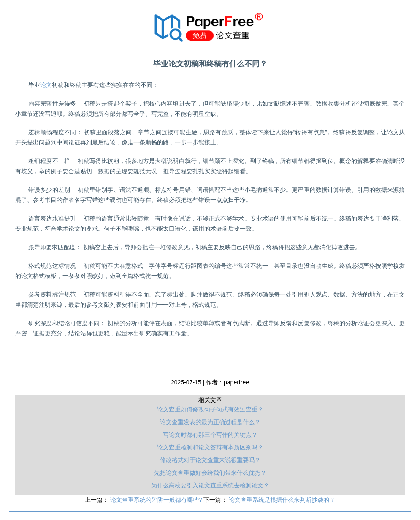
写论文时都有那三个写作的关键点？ (210, 435)
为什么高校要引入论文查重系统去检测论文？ (210, 485)
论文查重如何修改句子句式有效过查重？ (210, 409)
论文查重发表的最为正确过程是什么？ (210, 422)
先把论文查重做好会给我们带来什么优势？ (210, 473)
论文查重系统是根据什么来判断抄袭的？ (282, 500)
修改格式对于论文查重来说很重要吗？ (210, 460)
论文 (46, 85)
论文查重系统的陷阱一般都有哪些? (157, 500)
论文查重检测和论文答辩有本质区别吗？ (210, 447)
